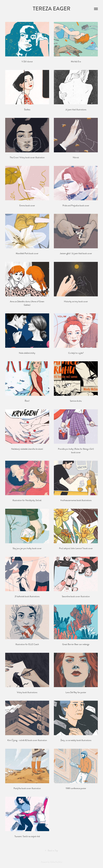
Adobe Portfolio (56, 862)
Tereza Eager (52, 9)
